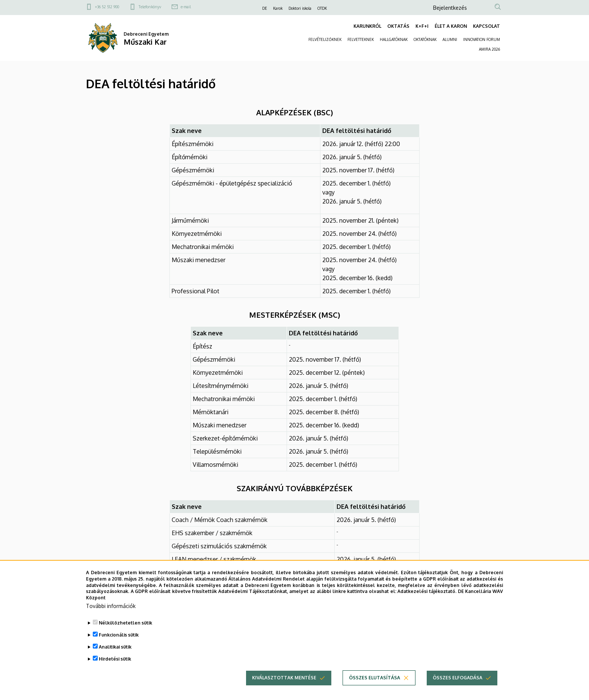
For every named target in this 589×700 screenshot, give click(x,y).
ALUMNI (450, 39)
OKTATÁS (398, 26)
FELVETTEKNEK (361, 39)
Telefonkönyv (150, 7)
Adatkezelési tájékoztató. (427, 595)
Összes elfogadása (458, 681)
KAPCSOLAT (486, 26)
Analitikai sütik (115, 651)
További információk (111, 610)
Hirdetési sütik (115, 663)
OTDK (322, 8)
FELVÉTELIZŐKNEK (325, 39)
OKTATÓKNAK (425, 39)
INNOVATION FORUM (482, 39)
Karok (278, 8)
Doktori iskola (300, 8)
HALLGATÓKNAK (394, 39)
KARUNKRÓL (367, 26)
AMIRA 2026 (489, 49)
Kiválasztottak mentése (284, 681)
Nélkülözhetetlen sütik (125, 627)
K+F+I (422, 26)
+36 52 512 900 (107, 7)
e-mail (186, 7)
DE (265, 8)
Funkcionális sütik (119, 639)
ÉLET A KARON (451, 26)
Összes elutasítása (375, 681)
